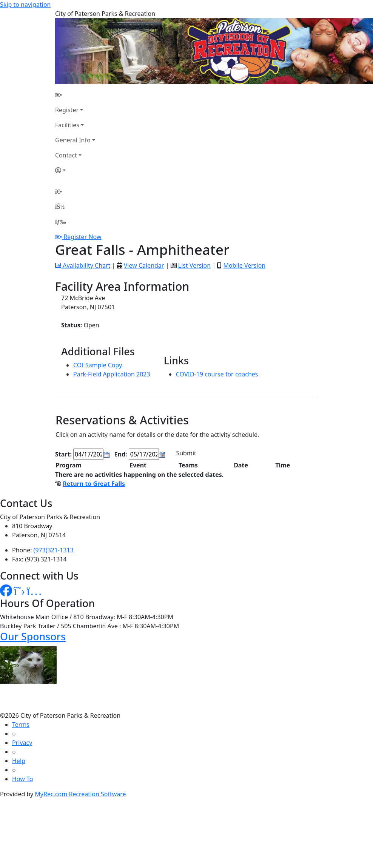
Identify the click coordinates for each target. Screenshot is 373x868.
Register (67, 110)
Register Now (82, 237)
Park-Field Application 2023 (112, 374)
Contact (66, 155)
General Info (73, 140)
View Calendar (144, 265)
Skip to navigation (25, 5)
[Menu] (60, 222)
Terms (21, 725)
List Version (194, 265)
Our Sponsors (33, 636)
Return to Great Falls (94, 484)
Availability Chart (83, 265)
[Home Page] (75, 95)
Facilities (67, 125)
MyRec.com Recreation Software (80, 794)
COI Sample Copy (98, 365)
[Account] (75, 170)
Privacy (22, 743)
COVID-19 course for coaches (217, 374)
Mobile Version (244, 265)
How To (22, 779)
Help (19, 761)
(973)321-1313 (54, 550)
